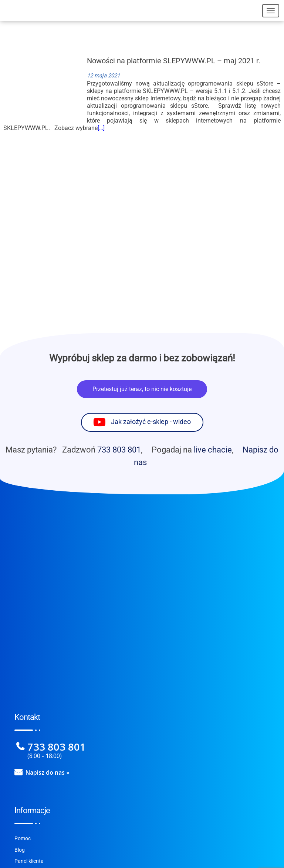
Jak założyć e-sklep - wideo (151, 422)
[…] (101, 128)
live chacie (213, 450)
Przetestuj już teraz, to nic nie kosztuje (142, 389)
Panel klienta (29, 861)
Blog (20, 850)
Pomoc (23, 839)
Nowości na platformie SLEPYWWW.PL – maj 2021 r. (171, 61)
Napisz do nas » (48, 772)
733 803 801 (119, 450)
